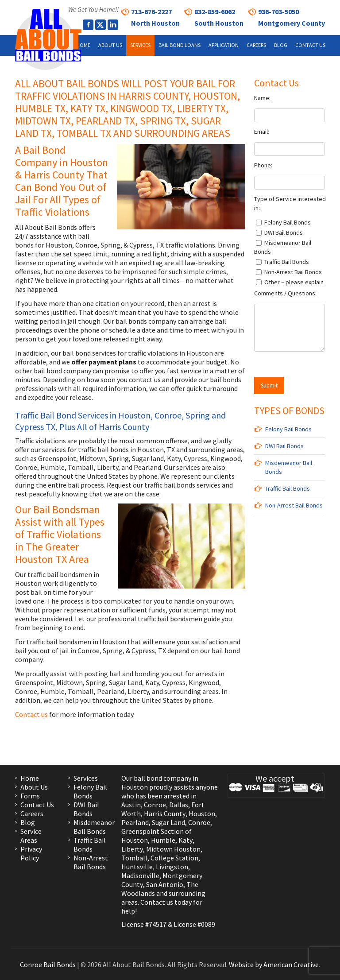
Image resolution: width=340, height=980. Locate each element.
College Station (174, 858)
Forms (30, 796)
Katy (185, 840)
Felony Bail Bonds (288, 429)
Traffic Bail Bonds (288, 488)
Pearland (135, 822)
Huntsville (137, 867)
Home (30, 778)
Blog (28, 822)
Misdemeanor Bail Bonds (94, 827)
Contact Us (37, 805)
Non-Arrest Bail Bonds (294, 505)
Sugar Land (168, 822)
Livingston (172, 867)
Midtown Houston (173, 849)
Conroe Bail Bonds (48, 965)
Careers (32, 813)
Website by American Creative (274, 965)
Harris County (165, 813)
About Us (34, 787)
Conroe (155, 805)
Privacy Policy (31, 853)
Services (86, 778)
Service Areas (31, 836)
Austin (131, 805)
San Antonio (165, 884)
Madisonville (140, 875)
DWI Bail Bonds (284, 446)
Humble (163, 840)
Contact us (32, 714)
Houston (202, 813)
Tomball (134, 858)
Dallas (179, 805)
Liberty (132, 849)
